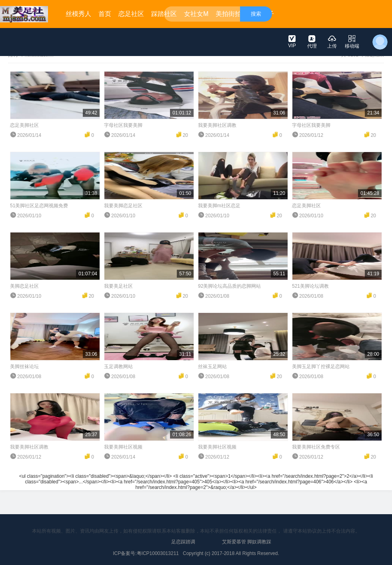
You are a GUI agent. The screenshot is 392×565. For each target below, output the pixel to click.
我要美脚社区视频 (123, 447)
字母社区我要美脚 (123, 125)
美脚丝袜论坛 (24, 367)
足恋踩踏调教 (183, 545)
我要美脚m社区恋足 (219, 206)
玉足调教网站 (118, 367)
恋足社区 (131, 14)
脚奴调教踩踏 (259, 545)
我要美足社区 (118, 286)
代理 (312, 41)
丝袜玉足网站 (212, 367)
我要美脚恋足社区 (123, 206)
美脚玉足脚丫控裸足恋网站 (321, 367)
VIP (292, 41)
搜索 (256, 14)
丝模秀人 (78, 14)
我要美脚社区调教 (217, 125)
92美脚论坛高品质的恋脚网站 (229, 286)
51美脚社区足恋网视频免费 (39, 206)
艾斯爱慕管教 (234, 545)
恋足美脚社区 (24, 125)
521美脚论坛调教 (310, 286)
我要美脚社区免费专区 (316, 447)
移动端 (352, 41)
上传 (332, 41)
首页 (105, 14)
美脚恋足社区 (24, 286)
